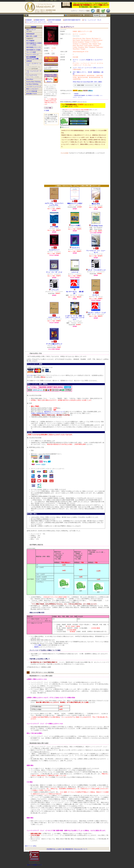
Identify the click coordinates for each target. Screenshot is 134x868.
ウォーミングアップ (32, 55)
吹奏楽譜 (29, 20)
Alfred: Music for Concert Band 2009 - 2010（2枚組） (88, 82)
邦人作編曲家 (30, 41)
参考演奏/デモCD (31, 94)
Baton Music (30, 79)
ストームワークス (32, 75)
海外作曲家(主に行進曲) (33, 50)
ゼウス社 (30, 375)
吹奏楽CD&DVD (40, 20)
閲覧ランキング (31, 30)
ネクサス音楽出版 (32, 91)
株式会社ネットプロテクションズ (54, 412)
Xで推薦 (46, 110)
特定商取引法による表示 (54, 849)
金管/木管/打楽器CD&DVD (72, 20)
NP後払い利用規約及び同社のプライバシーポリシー (47, 413)
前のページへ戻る (31, 846)
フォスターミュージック (34, 86)
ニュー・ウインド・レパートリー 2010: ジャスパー (88, 68)
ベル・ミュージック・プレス (92, 20)
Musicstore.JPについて (81, 849)
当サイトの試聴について (34, 865)
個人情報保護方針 (68, 849)
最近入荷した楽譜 (32, 36)
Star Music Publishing (32, 84)
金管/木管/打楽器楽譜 (55, 20)
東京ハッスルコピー (32, 89)
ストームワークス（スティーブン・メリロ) (39, 22)
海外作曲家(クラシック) (33, 47)
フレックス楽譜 (31, 52)
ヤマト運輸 (38, 645)
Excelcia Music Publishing (33, 82)
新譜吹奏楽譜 (30, 34)
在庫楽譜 (29, 61)
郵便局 (36, 647)
